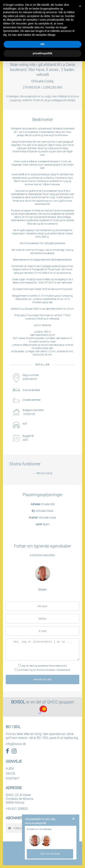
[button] (80, 6)
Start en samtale (50, 854)
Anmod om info (42, 679)
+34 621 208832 (17, 809)
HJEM (10, 769)
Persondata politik (58, 666)
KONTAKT (13, 778)
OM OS (10, 773)
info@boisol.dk (16, 744)
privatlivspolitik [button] (42, 53)
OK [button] (42, 44)
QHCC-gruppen (60, 702)
